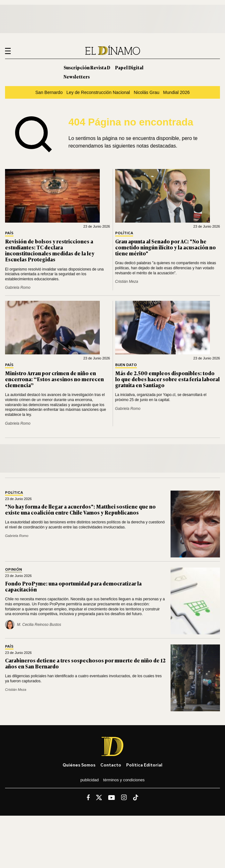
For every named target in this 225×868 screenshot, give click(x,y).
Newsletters (77, 76)
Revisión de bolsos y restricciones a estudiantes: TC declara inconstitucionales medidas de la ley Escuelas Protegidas (50, 250)
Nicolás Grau (146, 92)
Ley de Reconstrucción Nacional (98, 92)
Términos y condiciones (124, 780)
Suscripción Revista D (87, 67)
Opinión (14, 570)
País (9, 233)
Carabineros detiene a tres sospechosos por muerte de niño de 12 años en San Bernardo (85, 663)
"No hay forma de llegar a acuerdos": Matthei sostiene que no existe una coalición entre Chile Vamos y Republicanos (80, 509)
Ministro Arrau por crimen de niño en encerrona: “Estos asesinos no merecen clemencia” (54, 379)
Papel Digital (129, 67)
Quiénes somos (79, 765)
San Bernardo (49, 92)
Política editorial (144, 765)
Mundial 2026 (176, 92)
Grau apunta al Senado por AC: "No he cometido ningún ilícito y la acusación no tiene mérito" (166, 247)
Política (124, 233)
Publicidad (89, 780)
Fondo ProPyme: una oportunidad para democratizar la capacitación (73, 586)
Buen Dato (126, 365)
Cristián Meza (127, 282)
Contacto (111, 765)
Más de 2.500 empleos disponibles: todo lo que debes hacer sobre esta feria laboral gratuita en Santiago (167, 379)
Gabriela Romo (18, 288)
